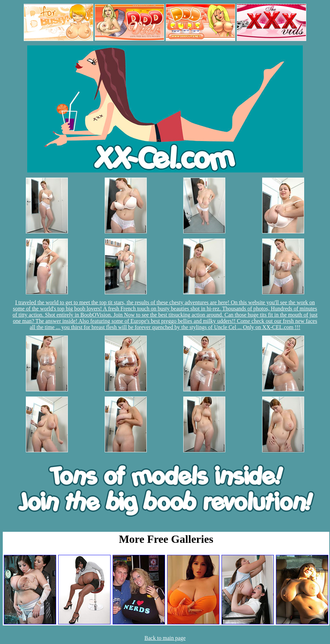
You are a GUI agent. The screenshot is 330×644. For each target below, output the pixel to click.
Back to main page (165, 638)
